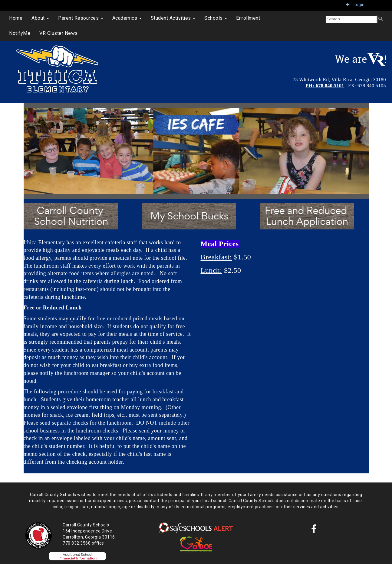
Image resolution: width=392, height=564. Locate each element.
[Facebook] (314, 530)
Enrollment (248, 18)
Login (355, 5)
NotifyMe (20, 33)
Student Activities (173, 18)
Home (16, 18)
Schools (216, 18)
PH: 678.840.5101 (325, 86)
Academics (127, 18)
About (40, 18)
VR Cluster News (59, 33)
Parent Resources (81, 18)
